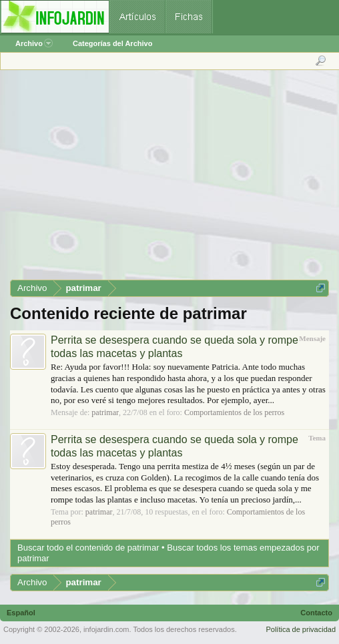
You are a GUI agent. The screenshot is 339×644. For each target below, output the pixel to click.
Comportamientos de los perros (234, 412)
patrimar (105, 412)
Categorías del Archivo (112, 43)
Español (21, 613)
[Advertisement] (169, 180)
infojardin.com (106, 629)
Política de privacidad (301, 629)
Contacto (316, 613)
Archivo (34, 43)
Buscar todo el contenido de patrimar (88, 548)
